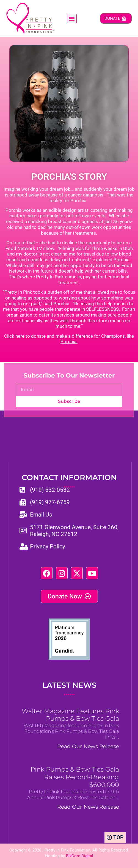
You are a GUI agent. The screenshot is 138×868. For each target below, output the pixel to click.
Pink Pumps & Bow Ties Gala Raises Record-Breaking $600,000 (75, 777)
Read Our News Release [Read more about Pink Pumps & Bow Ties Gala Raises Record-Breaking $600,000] (88, 807)
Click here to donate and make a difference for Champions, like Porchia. (69, 339)
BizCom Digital (80, 856)
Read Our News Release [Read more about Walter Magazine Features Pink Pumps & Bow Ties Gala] (88, 746)
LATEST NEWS (69, 689)
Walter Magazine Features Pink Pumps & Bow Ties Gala (70, 715)
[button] (72, 19)
